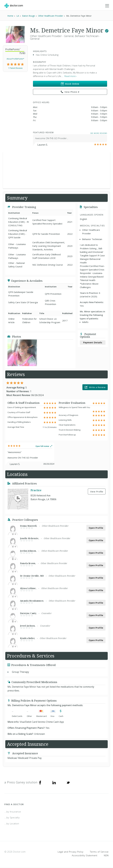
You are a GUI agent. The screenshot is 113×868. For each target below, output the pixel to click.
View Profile (97, 492)
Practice (36, 490)
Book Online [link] (70, 84)
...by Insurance (13, 812)
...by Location (12, 824)
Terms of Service (99, 852)
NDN (106, 856)
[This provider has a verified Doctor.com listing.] (107, 30)
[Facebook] (40, 783)
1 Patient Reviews (15, 68)
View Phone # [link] (70, 92)
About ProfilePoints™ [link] (15, 59)
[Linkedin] (54, 783)
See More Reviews (99, 133)
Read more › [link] (71, 76)
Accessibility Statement (85, 856)
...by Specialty (12, 818)
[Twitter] (68, 783)
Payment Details (93, 343)
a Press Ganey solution (21, 782)
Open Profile (96, 528)
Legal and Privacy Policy (71, 852)
